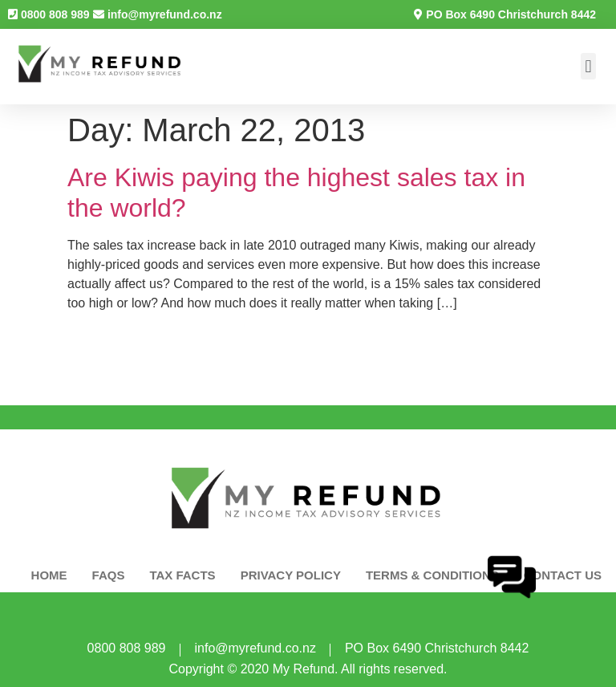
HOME (49, 575)
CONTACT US (563, 575)
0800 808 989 (55, 14)
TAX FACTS (182, 575)
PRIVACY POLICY (291, 575)
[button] (588, 66)
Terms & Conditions (432, 575)
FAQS (109, 575)
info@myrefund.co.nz (165, 14)
